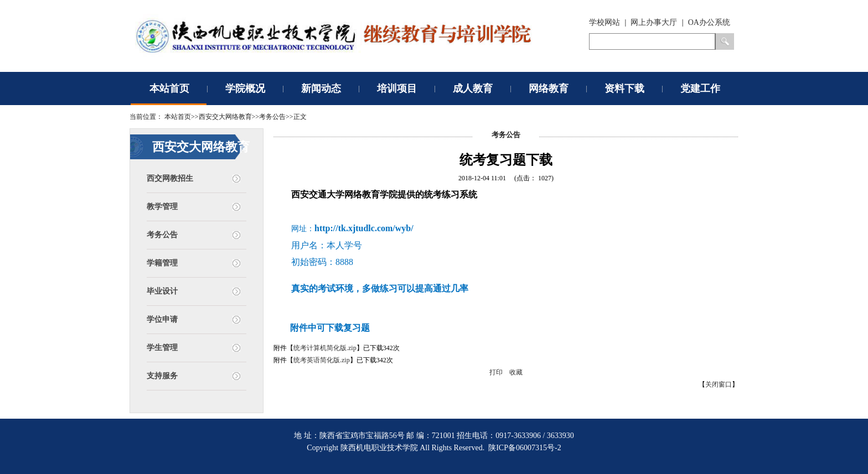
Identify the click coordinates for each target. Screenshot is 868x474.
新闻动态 (321, 88)
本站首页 (169, 88)
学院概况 (245, 88)
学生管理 (162, 348)
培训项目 (397, 88)
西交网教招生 (170, 178)
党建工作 (700, 88)
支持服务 (162, 376)
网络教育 (549, 88)
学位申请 (162, 319)
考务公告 (162, 235)
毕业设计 (162, 291)
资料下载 (624, 88)
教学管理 (162, 207)
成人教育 (473, 88)
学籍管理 (162, 263)
